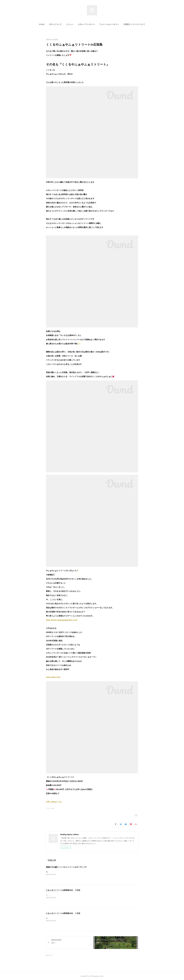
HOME (42, 24)
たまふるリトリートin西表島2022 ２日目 (63, 890)
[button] (42, 24)
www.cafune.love (53, 677)
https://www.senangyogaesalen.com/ (62, 620)
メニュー (70, 24)
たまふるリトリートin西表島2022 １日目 (63, 913)
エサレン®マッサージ (86, 24)
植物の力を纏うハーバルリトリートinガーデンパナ (66, 867)
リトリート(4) (50, 808)
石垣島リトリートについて (134, 24)
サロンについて (55, 24)
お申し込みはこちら (54, 802)
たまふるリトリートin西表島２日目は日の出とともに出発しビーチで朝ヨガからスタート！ (77, 895)
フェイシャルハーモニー (109, 24)
